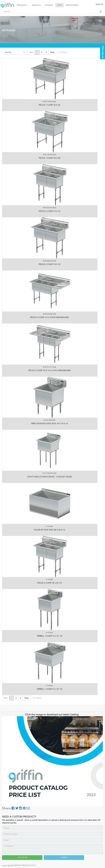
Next (52, 52)
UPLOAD (22, 858)
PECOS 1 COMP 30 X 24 (49, 158)
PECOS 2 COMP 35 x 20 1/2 (49, 583)
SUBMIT (64, 858)
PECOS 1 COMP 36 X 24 (49, 105)
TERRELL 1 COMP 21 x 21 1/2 (49, 636)
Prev (31, 52)
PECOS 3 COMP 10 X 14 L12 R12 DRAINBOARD (49, 371)
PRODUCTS (22, 5)
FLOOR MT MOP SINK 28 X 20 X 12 (49, 530)
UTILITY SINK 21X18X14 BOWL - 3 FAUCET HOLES (49, 477)
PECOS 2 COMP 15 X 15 (49, 211)
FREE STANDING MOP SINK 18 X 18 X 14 (49, 424)
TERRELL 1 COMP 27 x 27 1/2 (49, 689)
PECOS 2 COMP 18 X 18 (49, 264)
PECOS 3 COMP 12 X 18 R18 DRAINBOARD (49, 317)
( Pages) (62, 52)
